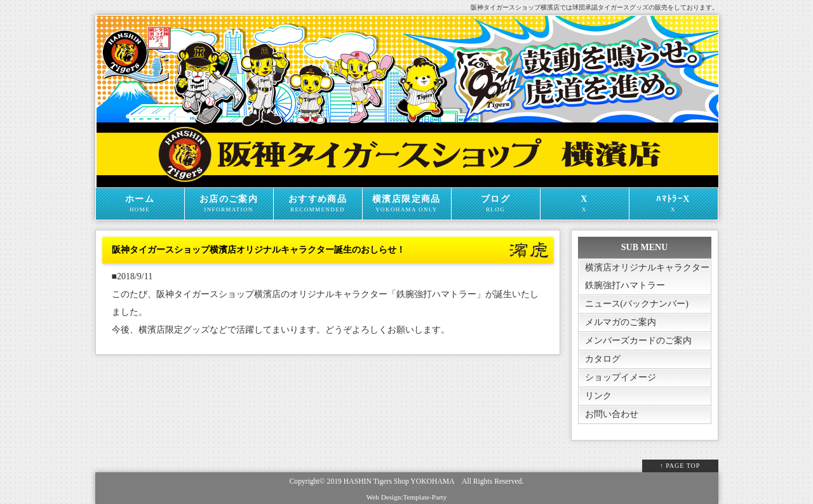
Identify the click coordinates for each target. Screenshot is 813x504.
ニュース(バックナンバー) (637, 304)
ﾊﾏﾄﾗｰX (674, 204)
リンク (598, 396)
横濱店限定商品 (407, 204)
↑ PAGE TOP (680, 466)
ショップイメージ (621, 377)
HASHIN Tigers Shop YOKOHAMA (399, 481)
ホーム (140, 204)
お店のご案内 (229, 204)
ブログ (496, 204)
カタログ (603, 359)
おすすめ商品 (318, 204)
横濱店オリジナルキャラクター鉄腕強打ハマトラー (647, 276)
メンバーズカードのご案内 (638, 341)
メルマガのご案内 (621, 322)
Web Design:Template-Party (407, 497)
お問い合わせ (612, 414)
